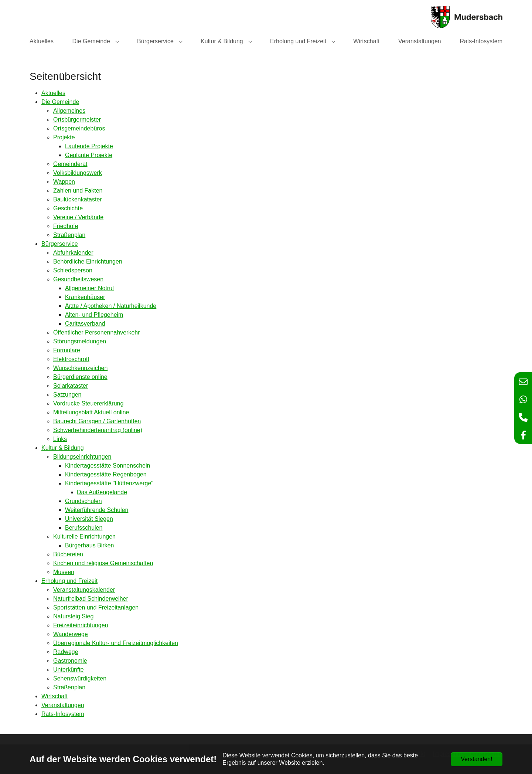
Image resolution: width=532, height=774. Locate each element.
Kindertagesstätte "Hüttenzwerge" (109, 483)
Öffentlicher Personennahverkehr (97, 332)
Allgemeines (69, 111)
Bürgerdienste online (80, 377)
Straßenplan (69, 235)
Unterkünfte (69, 670)
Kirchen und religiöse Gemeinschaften (103, 563)
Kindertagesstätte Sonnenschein (108, 466)
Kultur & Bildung (63, 448)
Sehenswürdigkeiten (80, 678)
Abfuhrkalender (73, 253)
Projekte (64, 137)
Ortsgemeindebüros (79, 128)
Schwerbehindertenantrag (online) (98, 430)
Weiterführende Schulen (97, 510)
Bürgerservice (60, 244)
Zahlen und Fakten (78, 191)
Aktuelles (53, 93)
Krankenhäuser (85, 297)
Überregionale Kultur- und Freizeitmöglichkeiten (116, 643)
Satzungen (67, 395)
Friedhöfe (66, 226)
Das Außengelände (102, 492)
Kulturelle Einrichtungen (84, 537)
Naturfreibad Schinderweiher (91, 599)
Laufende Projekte (89, 146)
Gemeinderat (70, 164)
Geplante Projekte (89, 155)
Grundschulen (83, 501)
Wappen (64, 182)
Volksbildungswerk (78, 173)
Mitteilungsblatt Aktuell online (91, 412)
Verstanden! (476, 759)
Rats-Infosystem (63, 714)
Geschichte (68, 208)
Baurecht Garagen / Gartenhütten (97, 421)
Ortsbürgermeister (77, 120)
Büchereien (68, 554)
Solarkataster (71, 386)
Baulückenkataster (78, 199)
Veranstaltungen (63, 705)
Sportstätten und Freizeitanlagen (96, 607)
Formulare (67, 350)
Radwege (66, 652)
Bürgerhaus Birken (90, 545)
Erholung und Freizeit (69, 581)
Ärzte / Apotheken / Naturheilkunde (111, 306)
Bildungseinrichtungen (82, 457)
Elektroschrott (71, 359)
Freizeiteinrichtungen (81, 625)
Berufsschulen (84, 528)
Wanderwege (71, 634)
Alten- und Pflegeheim (94, 315)
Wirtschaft (54, 696)
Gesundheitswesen (78, 279)
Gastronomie (70, 661)
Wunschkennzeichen (80, 368)
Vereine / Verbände (78, 217)
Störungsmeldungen (80, 341)
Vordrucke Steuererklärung (88, 403)
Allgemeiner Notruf (90, 288)
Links (60, 439)
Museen (64, 572)
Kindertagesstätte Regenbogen (106, 474)
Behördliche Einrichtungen (88, 262)
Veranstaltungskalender (84, 590)
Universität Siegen (89, 519)
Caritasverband (85, 324)
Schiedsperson (73, 270)
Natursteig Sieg (73, 616)
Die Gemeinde (60, 102)
